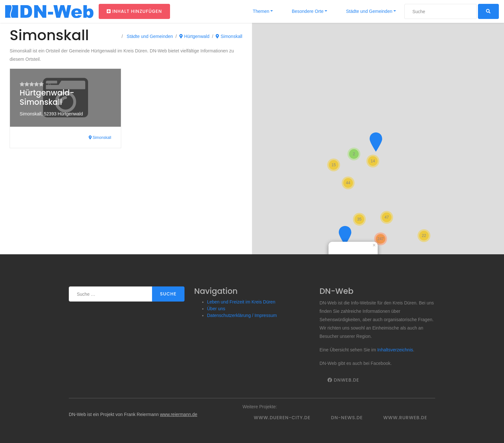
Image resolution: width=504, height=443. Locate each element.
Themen (261, 11)
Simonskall (229, 36)
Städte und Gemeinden (369, 11)
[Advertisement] (126, 206)
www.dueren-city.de (282, 418)
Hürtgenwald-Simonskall (47, 97)
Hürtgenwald (194, 36)
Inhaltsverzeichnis (395, 350)
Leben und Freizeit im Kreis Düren (241, 302)
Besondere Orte (307, 11)
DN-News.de (347, 418)
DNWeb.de (343, 380)
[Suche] (441, 11)
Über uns (216, 309)
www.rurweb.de (405, 418)
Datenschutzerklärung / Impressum (242, 315)
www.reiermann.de (179, 414)
